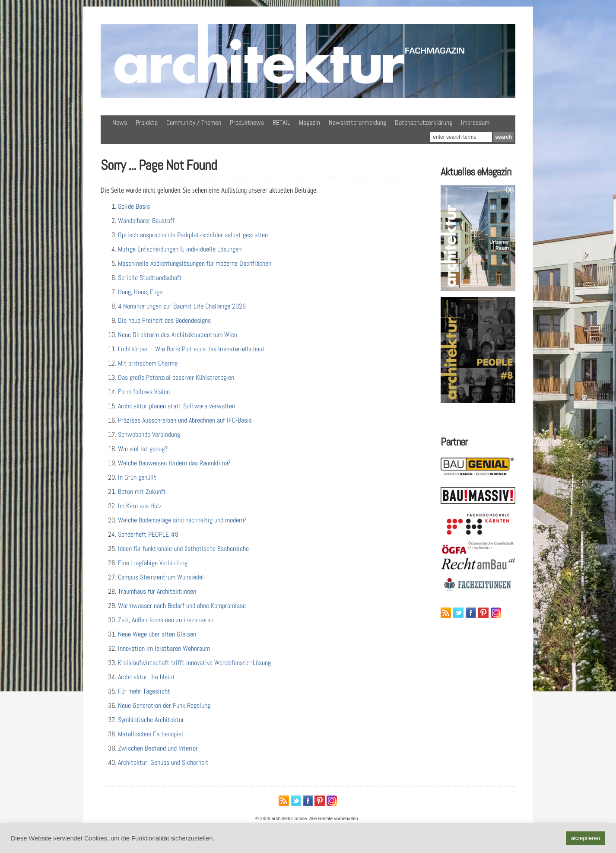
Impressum (475, 123)
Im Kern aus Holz (140, 506)
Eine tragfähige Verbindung (153, 563)
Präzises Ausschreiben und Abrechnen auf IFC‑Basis (185, 420)
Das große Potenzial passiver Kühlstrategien (176, 377)
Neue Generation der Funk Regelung (164, 705)
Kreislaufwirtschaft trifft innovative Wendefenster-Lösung (194, 663)
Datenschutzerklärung (424, 123)
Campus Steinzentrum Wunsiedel (161, 577)
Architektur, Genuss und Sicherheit (163, 762)
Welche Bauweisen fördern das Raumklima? (174, 463)
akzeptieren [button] (586, 838)
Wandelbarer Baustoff (146, 221)
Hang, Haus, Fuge (140, 292)
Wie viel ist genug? (143, 449)
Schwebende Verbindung (149, 434)
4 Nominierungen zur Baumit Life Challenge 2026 (182, 306)
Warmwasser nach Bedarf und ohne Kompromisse (182, 606)
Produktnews (247, 123)
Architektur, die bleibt (146, 677)
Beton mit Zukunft (142, 492)
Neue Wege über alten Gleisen (157, 634)
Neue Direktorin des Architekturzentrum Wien (178, 335)
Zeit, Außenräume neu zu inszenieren (166, 620)
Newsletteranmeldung (357, 123)
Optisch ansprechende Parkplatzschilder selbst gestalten (193, 235)
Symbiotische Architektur (151, 720)
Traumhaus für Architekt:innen (157, 591)
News (120, 123)
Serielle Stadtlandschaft (150, 278)
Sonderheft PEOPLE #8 (148, 534)
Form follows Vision (144, 392)
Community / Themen (194, 123)
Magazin (310, 123)
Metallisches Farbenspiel (151, 734)
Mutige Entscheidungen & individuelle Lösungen (180, 249)
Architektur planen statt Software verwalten (176, 406)
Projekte (147, 123)
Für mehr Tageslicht (144, 691)
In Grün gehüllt (137, 477)
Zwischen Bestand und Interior (158, 748)
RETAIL (281, 123)
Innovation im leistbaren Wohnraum (164, 648)
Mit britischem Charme (148, 363)
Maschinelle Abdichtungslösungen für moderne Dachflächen (195, 263)
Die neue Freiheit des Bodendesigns (164, 320)
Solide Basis (134, 206)
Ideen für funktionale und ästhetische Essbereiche (183, 549)
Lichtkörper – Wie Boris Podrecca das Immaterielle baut (191, 349)
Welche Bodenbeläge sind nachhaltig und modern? (182, 520)
